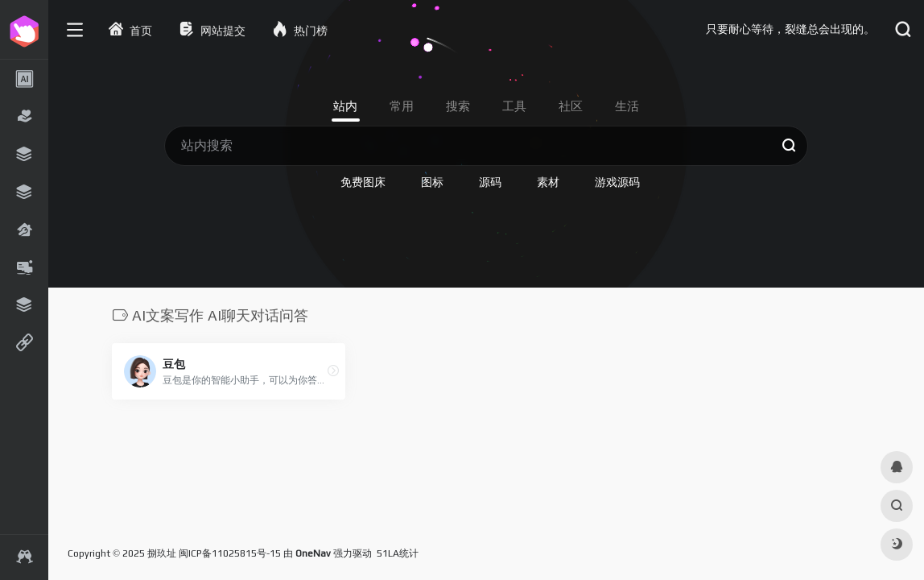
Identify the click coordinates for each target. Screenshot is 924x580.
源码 (490, 182)
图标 (432, 182)
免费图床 (363, 182)
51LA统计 (398, 553)
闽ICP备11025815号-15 (230, 553)
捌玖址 (162, 553)
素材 (548, 182)
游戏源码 (617, 182)
